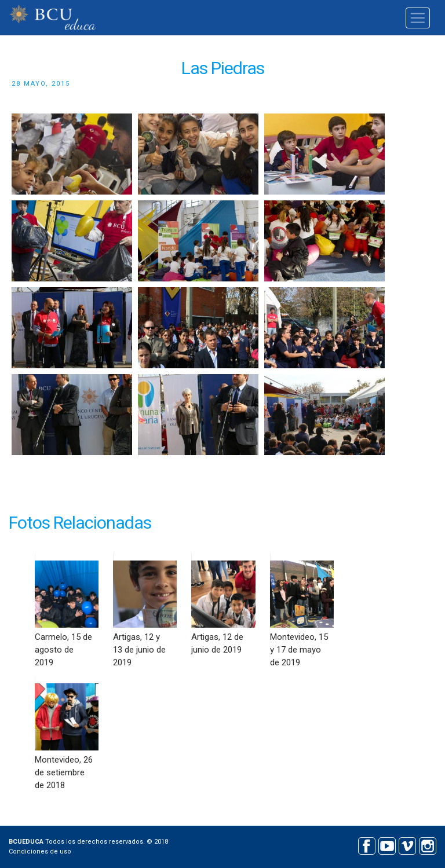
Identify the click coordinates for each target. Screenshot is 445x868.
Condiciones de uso (40, 851)
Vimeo (407, 845)
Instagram (427, 845)
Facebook (366, 845)
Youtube (387, 845)
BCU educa (53, 18)
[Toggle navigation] (418, 18)
